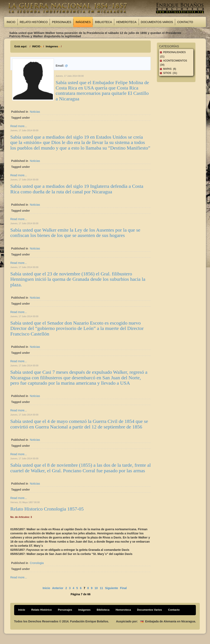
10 (96, 588)
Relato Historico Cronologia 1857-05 (47, 509)
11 (102, 588)
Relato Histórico (34, 22)
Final (123, 588)
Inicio (11, 22)
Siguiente (111, 588)
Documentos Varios (157, 22)
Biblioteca (103, 22)
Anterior (58, 588)
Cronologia (37, 563)
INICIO (36, 46)
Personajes (62, 22)
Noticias (35, 112)
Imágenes (83, 22)
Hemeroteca (126, 22)
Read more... (19, 126)
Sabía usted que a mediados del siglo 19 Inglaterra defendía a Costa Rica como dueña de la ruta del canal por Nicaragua (77, 189)
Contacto (185, 22)
